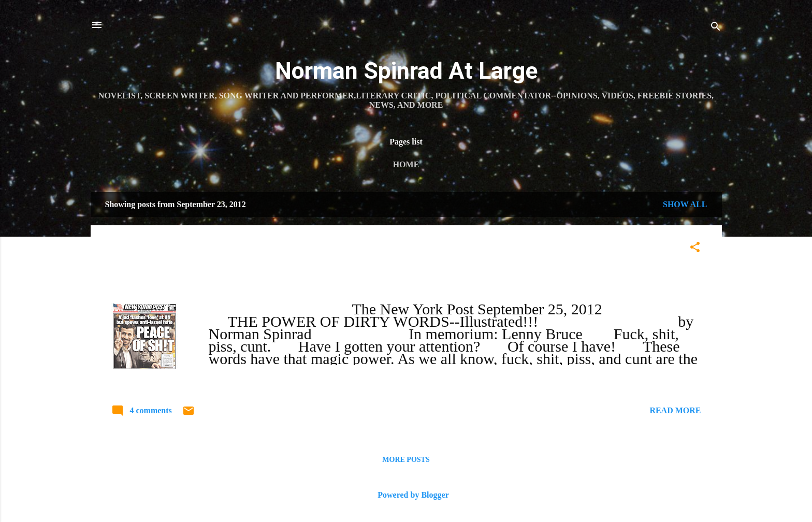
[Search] (716, 28)
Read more (675, 410)
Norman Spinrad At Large (406, 71)
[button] (695, 249)
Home (406, 164)
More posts (406, 460)
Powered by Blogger (406, 495)
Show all (685, 204)
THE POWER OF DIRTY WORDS (217, 250)
